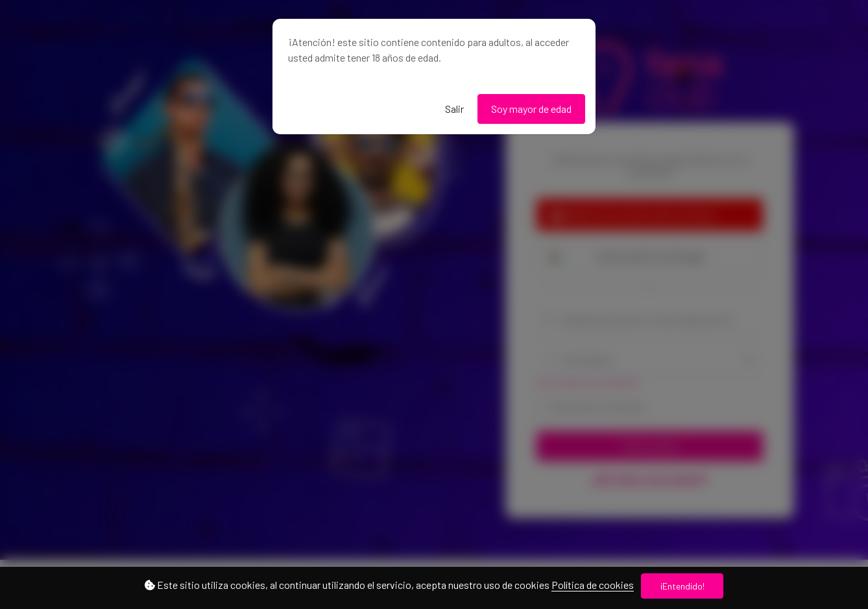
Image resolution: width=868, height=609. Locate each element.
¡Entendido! (682, 586)
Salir (454, 109)
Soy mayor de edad (531, 109)
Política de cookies (593, 585)
